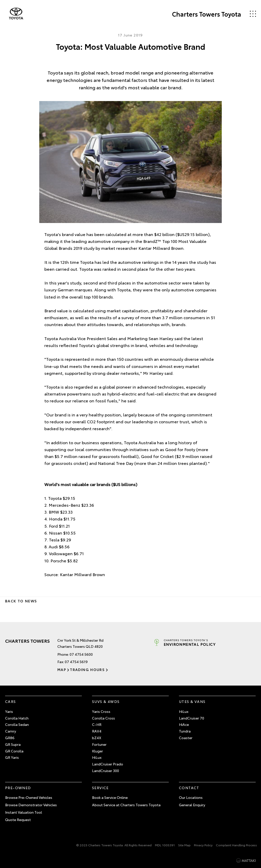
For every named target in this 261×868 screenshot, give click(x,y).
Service (100, 788)
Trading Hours (87, 669)
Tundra (185, 731)
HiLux (97, 757)
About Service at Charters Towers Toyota (126, 805)
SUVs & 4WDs (106, 701)
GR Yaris (12, 757)
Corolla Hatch (17, 718)
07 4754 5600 (81, 654)
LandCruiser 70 (192, 718)
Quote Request (18, 820)
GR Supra (13, 744)
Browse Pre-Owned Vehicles (29, 797)
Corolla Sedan (17, 724)
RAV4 (97, 731)
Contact (189, 788)
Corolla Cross (103, 718)
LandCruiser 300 (106, 771)
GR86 (10, 738)
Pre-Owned (18, 788)
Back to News (21, 601)
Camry (11, 731)
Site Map (184, 845)
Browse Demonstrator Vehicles (31, 805)
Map (62, 669)
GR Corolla (14, 751)
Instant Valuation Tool (24, 812)
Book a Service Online (110, 797)
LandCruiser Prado (108, 764)
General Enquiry (192, 805)
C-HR (97, 724)
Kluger (97, 751)
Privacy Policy (203, 845)
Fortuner (99, 744)
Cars (11, 701)
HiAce (184, 724)
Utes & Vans (192, 701)
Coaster (186, 738)
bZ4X (97, 738)
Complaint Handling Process (236, 845)
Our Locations (191, 797)
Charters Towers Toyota (207, 14)
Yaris (9, 711)
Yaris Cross (101, 711)
